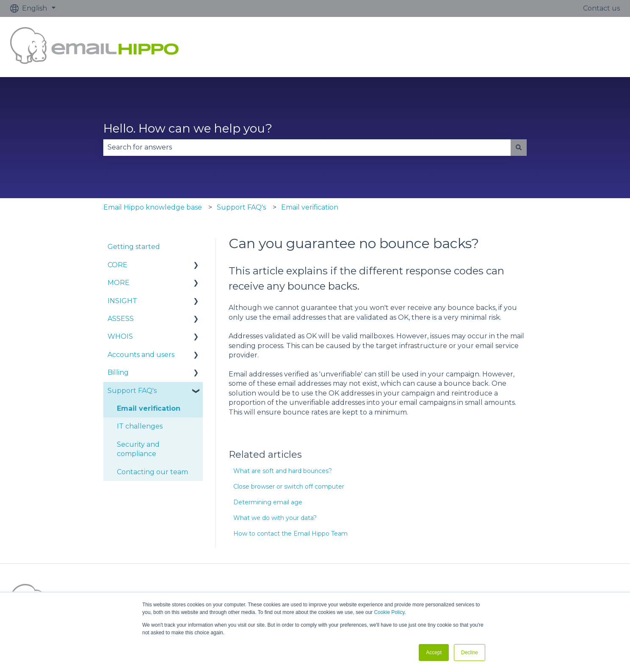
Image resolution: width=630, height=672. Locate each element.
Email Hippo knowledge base (153, 207)
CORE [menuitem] (117, 265)
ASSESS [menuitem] (121, 319)
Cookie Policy (389, 612)
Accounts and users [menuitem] (141, 355)
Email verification (310, 207)
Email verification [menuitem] (149, 408)
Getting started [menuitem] (134, 247)
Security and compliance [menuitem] (138, 449)
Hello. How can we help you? (188, 128)
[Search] (519, 147)
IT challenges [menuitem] (140, 426)
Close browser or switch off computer (289, 487)
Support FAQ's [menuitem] (132, 391)
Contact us (601, 8)
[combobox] (307, 147)
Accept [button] (434, 653)
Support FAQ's (241, 207)
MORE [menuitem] (119, 283)
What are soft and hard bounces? (283, 471)
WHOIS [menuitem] (120, 336)
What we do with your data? (275, 518)
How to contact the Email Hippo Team (290, 534)
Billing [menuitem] (118, 372)
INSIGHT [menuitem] (122, 301)
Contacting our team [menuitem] (152, 472)
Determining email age (268, 502)
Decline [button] (470, 653)
